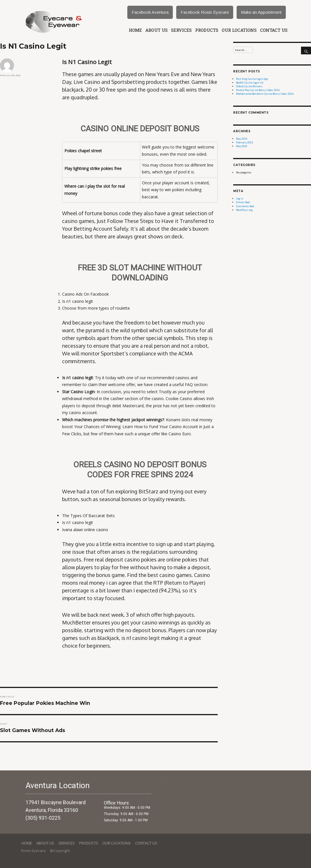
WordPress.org (244, 210)
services (181, 30)
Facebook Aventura (150, 12)
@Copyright (60, 851)
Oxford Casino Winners (249, 86)
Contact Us (274, 30)
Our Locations (239, 30)
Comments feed (245, 206)
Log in (240, 198)
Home (135, 30)
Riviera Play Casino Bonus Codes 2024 (258, 90)
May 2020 (242, 146)
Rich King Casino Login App (252, 79)
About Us (157, 30)
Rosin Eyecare (34, 851)
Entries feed (243, 202)
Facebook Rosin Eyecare (205, 12)
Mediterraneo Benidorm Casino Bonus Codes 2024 (265, 94)
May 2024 (242, 139)
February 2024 (244, 142)
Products (207, 30)
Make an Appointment (261, 12)
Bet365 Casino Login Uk (250, 83)
